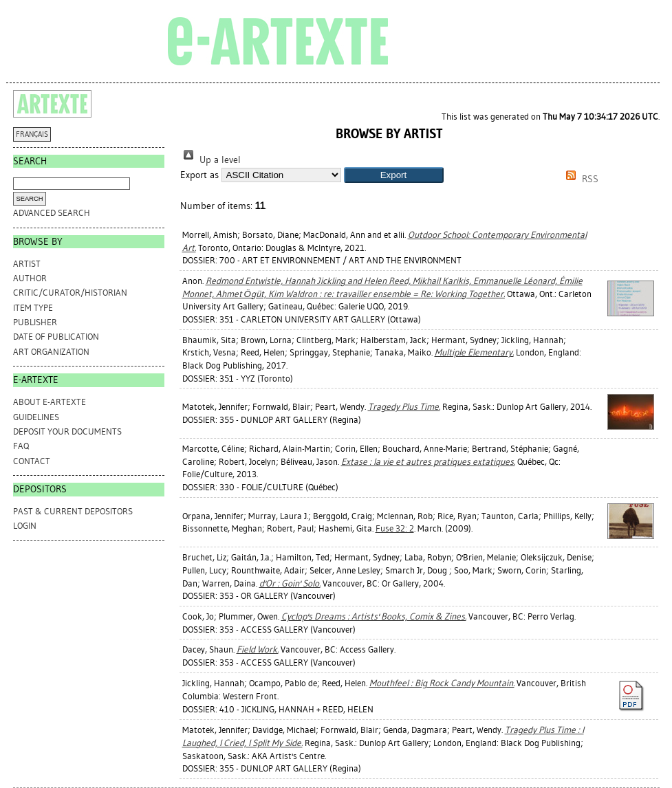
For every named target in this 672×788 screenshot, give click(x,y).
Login (25, 526)
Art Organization (51, 352)
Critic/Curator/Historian (70, 293)
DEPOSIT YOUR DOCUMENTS (67, 431)
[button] (394, 175)
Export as (199, 175)
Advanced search (52, 213)
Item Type (33, 308)
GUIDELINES (36, 417)
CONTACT (32, 461)
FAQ (21, 446)
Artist (27, 264)
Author (30, 278)
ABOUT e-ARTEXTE (50, 402)
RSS (580, 179)
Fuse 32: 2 (395, 528)
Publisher (35, 322)
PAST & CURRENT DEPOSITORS (73, 511)
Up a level (210, 160)
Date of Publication (56, 337)
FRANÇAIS (32, 134)
